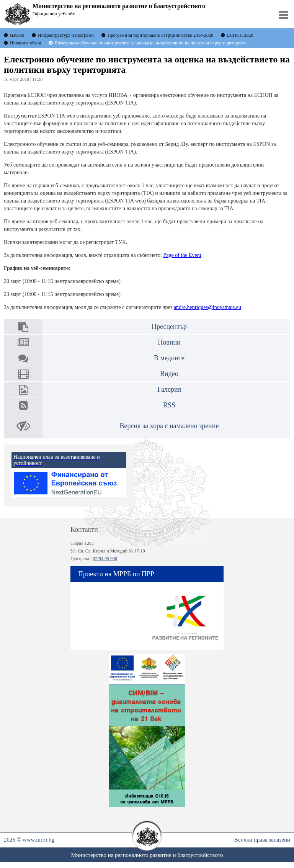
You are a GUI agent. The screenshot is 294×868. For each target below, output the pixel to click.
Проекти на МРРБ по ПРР (116, 574)
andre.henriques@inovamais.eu (207, 307)
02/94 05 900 (105, 559)
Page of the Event (182, 255)
